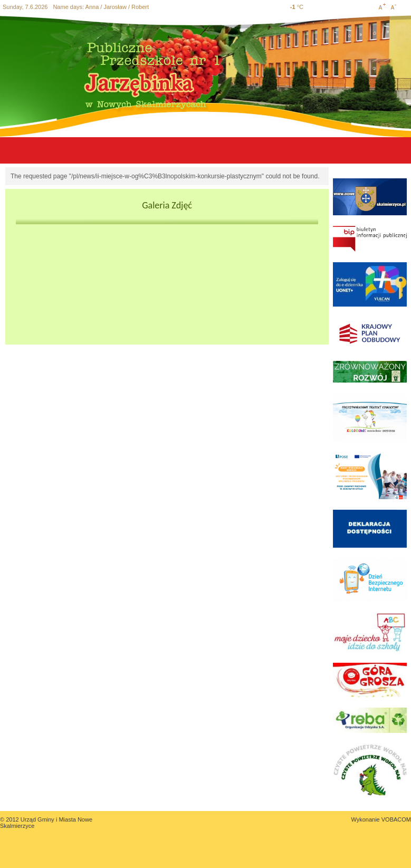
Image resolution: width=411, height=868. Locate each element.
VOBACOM (396, 819)
